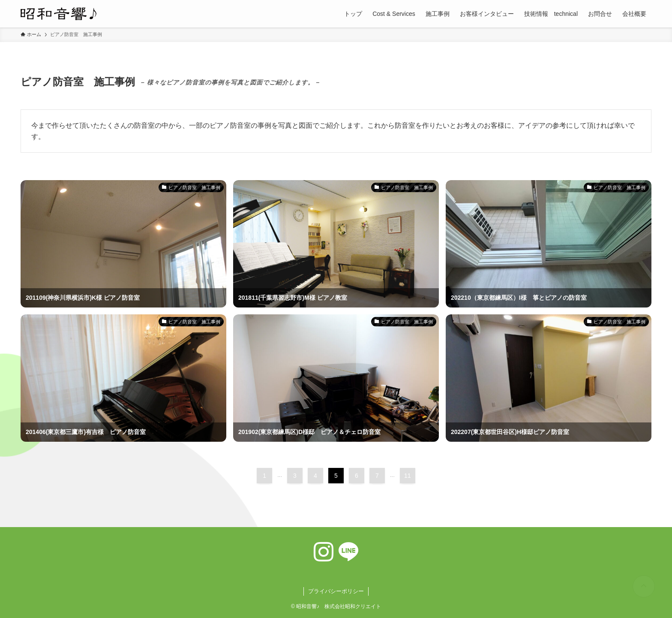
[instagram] (324, 552)
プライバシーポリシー (336, 591)
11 (408, 476)
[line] (348, 552)
